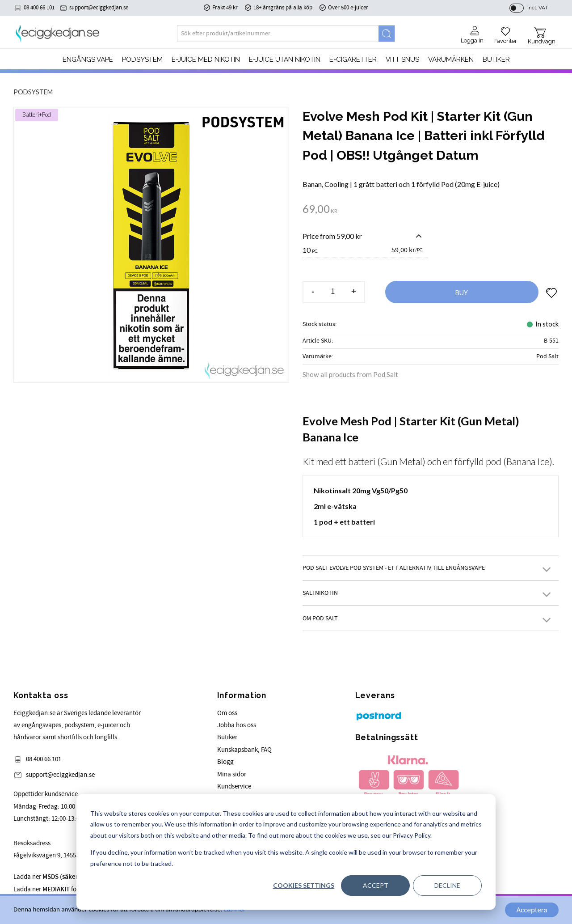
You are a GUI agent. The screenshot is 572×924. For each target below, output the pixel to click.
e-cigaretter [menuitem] (353, 59)
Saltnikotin (320, 593)
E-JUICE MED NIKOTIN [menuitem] (206, 59)
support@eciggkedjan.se (99, 8)
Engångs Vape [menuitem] (88, 59)
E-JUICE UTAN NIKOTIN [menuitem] (285, 59)
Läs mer (235, 910)
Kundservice (234, 786)
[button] (506, 32)
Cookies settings (304, 885)
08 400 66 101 (39, 8)
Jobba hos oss (237, 725)
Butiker (227, 737)
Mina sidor (232, 774)
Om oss (227, 713)
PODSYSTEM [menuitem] (142, 59)
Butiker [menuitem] (496, 59)
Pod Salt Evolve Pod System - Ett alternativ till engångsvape (394, 568)
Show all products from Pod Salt (350, 374)
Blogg (225, 762)
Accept (376, 885)
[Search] (387, 34)
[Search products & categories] (278, 34)
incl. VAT (538, 8)
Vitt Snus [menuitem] (402, 59)
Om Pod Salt (320, 618)
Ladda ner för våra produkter (67, 889)
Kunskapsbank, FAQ (244, 750)
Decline (447, 885)
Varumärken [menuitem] (451, 59)
